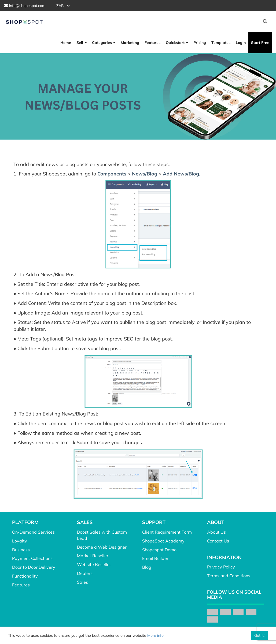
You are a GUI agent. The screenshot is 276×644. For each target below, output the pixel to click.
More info (155, 635)
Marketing (130, 43)
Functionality (25, 576)
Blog (147, 567)
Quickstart (175, 43)
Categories (102, 43)
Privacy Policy (221, 567)
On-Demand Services (33, 532)
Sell (80, 43)
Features (152, 43)
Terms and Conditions (229, 576)
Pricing (200, 43)
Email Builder (155, 558)
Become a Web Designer (102, 547)
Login (241, 43)
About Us (216, 532)
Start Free (260, 43)
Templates (221, 43)
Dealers (85, 573)
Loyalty (20, 541)
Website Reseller (94, 564)
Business (21, 550)
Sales (82, 582)
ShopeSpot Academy (163, 541)
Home (66, 43)
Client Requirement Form (167, 532)
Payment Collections (32, 558)
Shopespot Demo (159, 550)
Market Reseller (93, 556)
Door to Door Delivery (34, 567)
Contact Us (218, 541)
